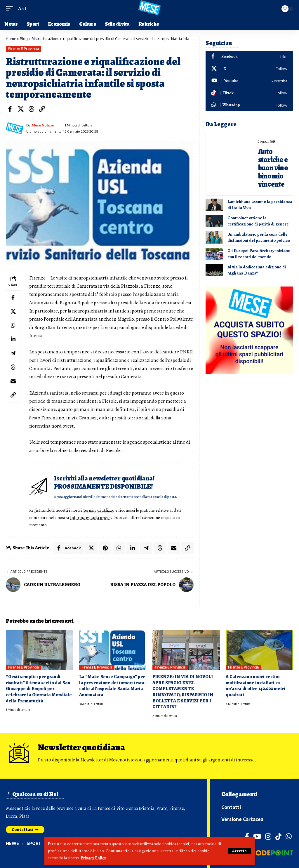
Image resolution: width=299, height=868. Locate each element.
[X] (249, 69)
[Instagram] (268, 836)
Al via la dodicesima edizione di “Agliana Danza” (257, 269)
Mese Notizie (43, 125)
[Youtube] (249, 81)
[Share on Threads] (31, 109)
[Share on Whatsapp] (13, 326)
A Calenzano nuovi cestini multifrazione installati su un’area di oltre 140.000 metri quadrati (255, 685)
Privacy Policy (94, 858)
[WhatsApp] (249, 105)
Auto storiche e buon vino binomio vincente (273, 167)
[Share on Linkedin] (13, 340)
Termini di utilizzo (99, 510)
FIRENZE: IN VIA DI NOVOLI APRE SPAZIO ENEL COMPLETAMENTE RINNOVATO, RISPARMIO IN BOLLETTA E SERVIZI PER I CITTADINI (183, 691)
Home (11, 39)
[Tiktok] (249, 93)
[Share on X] (21, 109)
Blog (24, 39)
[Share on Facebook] (10, 109)
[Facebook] (249, 57)
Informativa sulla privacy (92, 517)
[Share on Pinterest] (105, 548)
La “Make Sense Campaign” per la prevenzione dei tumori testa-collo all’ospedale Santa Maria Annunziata (113, 685)
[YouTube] (257, 836)
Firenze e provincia (24, 49)
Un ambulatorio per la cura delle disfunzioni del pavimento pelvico (259, 236)
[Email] (13, 382)
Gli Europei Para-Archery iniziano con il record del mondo (259, 253)
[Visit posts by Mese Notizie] (15, 128)
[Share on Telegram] (13, 354)
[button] (239, 851)
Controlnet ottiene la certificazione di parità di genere (258, 220)
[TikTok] (278, 836)
